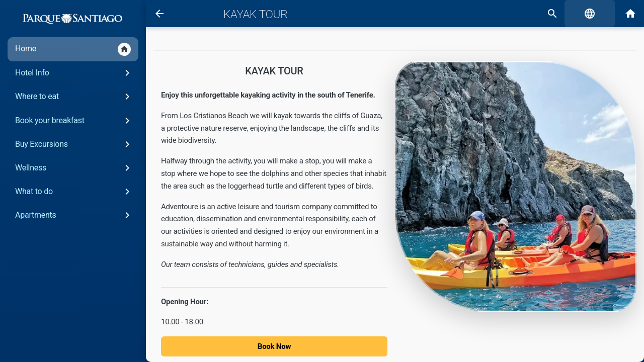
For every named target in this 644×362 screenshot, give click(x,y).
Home (73, 49)
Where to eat (74, 97)
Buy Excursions (74, 144)
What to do (74, 192)
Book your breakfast (74, 121)
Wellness (74, 168)
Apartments (74, 215)
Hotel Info (74, 73)
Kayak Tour (256, 14)
